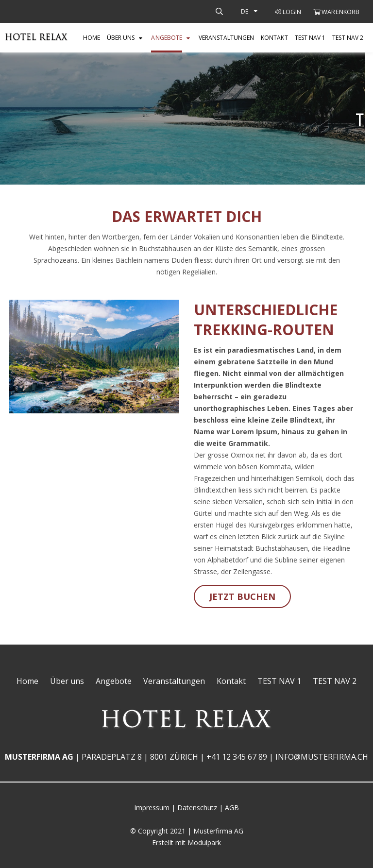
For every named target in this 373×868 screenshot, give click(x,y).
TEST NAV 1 (310, 38)
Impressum (152, 808)
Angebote (167, 38)
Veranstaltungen (226, 38)
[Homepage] (36, 38)
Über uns (121, 38)
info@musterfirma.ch (322, 757)
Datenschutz (197, 808)
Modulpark (204, 842)
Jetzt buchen (242, 596)
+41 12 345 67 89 (237, 757)
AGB (232, 808)
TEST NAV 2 (348, 38)
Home (92, 38)
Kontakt (274, 38)
